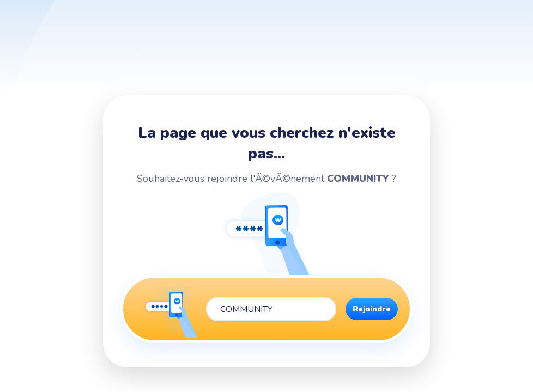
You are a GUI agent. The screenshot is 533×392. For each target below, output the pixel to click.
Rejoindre (372, 309)
